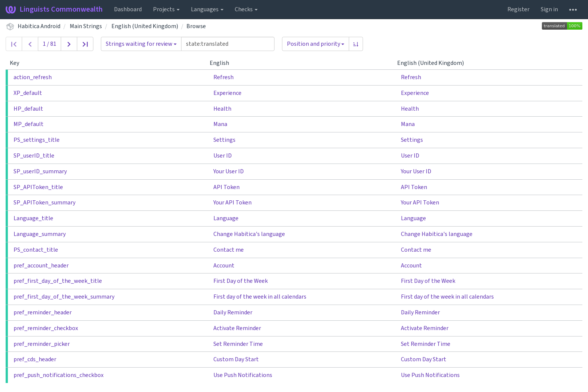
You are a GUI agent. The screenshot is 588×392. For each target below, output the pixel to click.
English (222, 63)
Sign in (549, 9)
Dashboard (128, 9)
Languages (207, 9)
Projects (166, 9)
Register (518, 9)
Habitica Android (39, 26)
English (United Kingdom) (145, 26)
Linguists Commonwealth (54, 9)
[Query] (228, 44)
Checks (246, 9)
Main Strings (86, 26)
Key (17, 63)
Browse (196, 26)
